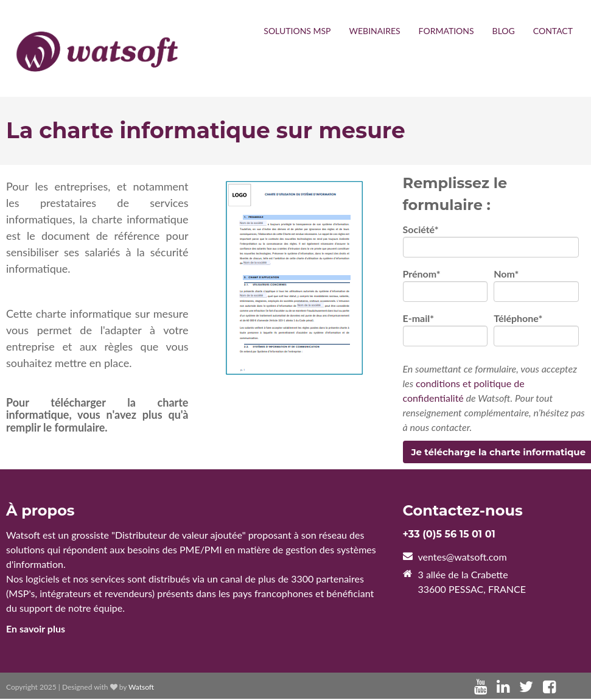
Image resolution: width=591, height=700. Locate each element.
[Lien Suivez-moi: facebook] (549, 688)
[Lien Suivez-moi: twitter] (526, 688)
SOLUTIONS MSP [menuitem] (297, 31)
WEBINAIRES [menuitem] (375, 31)
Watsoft (141, 688)
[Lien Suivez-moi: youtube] (481, 688)
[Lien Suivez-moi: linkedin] (503, 688)
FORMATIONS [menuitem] (446, 31)
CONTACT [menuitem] (553, 31)
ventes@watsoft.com (463, 558)
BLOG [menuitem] (504, 31)
